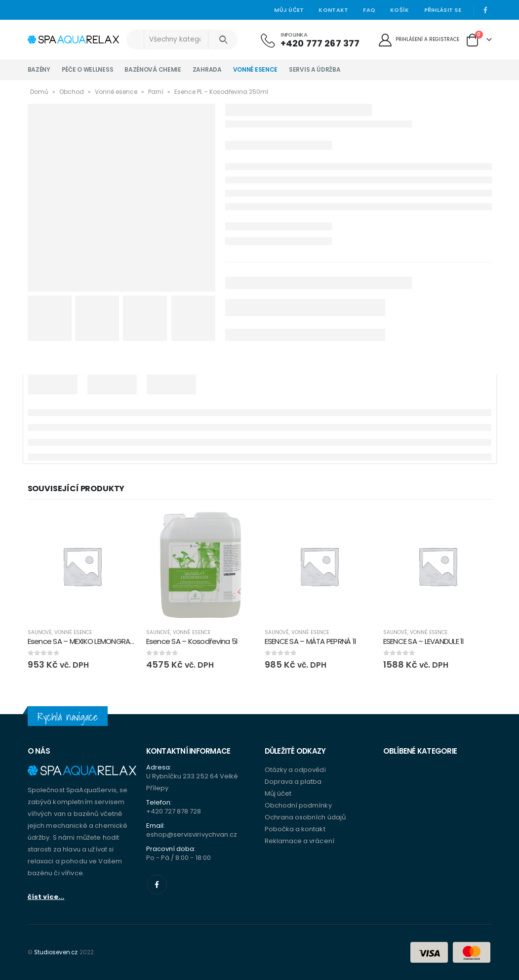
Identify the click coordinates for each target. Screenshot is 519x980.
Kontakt (333, 10)
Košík (399, 10)
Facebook (157, 885)
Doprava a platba (293, 782)
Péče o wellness (88, 69)
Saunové (40, 632)
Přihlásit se (443, 10)
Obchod (72, 92)
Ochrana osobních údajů (305, 817)
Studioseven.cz (56, 952)
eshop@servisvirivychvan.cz (192, 834)
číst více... (46, 897)
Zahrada (207, 69)
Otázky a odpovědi (295, 770)
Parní (156, 92)
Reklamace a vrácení (299, 841)
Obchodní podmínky (298, 805)
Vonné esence (255, 69)
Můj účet (289, 10)
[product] (82, 566)
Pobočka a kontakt (295, 829)
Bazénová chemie (153, 69)
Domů (39, 92)
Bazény (39, 69)
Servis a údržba (315, 69)
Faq (369, 10)
